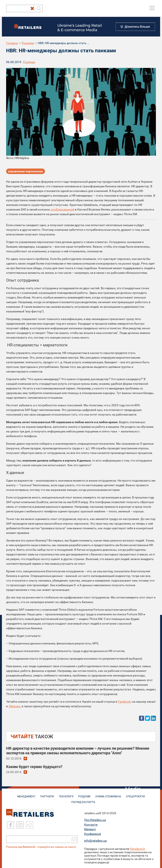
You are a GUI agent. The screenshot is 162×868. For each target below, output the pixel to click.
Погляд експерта (83, 800)
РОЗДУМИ (84, 794)
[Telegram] (30, 825)
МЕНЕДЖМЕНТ (26, 794)
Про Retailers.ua (95, 820)
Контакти (91, 824)
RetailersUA (138, 849)
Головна (12, 43)
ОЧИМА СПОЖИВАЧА (108, 794)
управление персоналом (26, 171)
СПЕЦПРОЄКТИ (135, 794)
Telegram (14, 706)
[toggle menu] (152, 8)
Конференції (92, 834)
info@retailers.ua (95, 840)
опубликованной (63, 209)
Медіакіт (90, 829)
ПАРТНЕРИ (47, 794)
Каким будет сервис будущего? (34, 767)
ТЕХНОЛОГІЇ (66, 794)
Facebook (124, 702)
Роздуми (28, 43)
